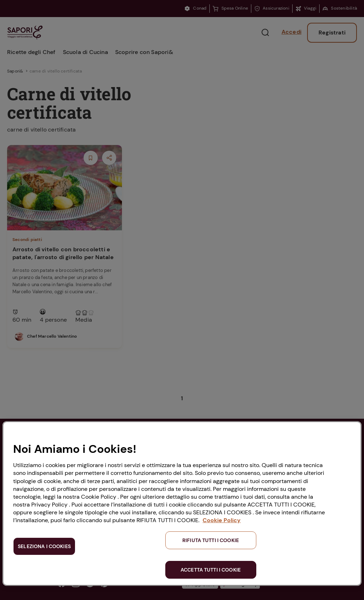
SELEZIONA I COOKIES (44, 546)
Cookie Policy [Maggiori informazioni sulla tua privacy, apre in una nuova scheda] (222, 520)
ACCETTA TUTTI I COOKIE (211, 570)
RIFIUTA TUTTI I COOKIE (211, 540)
